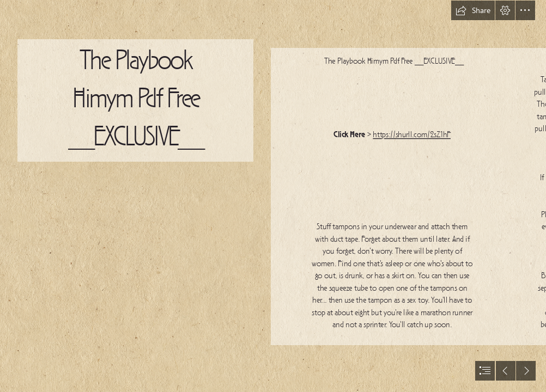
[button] (473, 10)
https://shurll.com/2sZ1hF (412, 135)
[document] (273, 196)
